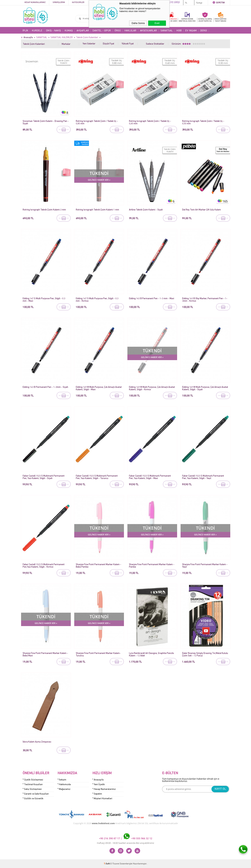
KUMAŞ (69, 31)
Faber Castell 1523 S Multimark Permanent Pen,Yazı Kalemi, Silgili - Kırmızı (44, 566)
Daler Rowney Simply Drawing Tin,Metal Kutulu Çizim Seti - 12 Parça (205, 655)
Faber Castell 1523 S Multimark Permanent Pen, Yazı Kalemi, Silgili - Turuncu (97, 477)
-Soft (107, 864)
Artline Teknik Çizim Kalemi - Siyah (146, 210)
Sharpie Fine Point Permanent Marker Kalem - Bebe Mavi (45, 655)
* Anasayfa (98, 780)
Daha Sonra (138, 23)
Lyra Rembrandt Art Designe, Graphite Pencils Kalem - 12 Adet (151, 655)
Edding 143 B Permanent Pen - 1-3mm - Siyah (45, 387)
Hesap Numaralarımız (35, 3)
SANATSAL (167, 31)
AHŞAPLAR (83, 31)
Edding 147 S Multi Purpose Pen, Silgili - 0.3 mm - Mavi (44, 300)
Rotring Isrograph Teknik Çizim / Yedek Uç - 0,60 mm (150, 122)
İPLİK (25, 31)
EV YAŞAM (191, 31)
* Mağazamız (64, 789)
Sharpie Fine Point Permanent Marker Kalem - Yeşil (205, 566)
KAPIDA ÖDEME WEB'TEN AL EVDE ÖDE (187, 20)
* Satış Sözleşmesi (32, 789)
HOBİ (179, 31)
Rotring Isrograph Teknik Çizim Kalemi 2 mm (44, 210)
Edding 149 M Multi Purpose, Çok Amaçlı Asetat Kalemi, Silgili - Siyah (205, 388)
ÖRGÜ (118, 31)
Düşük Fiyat (109, 44)
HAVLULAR (130, 31)
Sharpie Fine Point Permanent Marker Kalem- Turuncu (98, 655)
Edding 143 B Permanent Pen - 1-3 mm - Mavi (152, 299)
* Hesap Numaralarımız (104, 789)
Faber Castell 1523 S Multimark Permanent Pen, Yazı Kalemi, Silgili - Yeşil (203, 477)
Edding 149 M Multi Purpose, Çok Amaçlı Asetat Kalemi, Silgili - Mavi (99, 388)
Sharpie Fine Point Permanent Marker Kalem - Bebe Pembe (98, 566)
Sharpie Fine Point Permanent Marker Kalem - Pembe (152, 566)
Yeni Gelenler (89, 44)
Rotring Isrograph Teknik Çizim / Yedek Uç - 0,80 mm (97, 122)
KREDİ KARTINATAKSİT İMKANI (220, 20)
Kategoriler (78, 3)
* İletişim (62, 780)
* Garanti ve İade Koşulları (36, 794)
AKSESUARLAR (148, 31)
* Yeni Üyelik (99, 785)
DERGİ (204, 31)
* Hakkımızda (64, 785)
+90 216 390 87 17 (110, 838)
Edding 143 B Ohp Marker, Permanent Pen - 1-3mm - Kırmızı (205, 300)
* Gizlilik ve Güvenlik (33, 799)
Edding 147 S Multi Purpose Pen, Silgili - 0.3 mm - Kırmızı (97, 300)
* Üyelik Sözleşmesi (33, 780)
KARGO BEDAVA (171, 20)
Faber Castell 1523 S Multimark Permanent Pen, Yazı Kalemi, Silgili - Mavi (150, 477)
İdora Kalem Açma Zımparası (37, 742)
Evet (157, 23)
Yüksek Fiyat (128, 44)
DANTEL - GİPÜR (102, 31)
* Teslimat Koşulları (33, 785)
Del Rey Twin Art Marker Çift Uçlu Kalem (201, 210)
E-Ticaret (115, 864)
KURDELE (37, 31)
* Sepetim (97, 794)
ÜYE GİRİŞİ (174, 3)
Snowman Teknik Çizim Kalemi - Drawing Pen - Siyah (46, 122)
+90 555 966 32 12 (138, 838)
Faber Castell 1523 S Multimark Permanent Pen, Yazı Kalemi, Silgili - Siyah (44, 477)
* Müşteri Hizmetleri (102, 799)
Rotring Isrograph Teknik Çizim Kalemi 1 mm (97, 210)
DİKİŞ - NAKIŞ (54, 31)
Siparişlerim (59, 3)
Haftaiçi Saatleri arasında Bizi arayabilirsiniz (125, 843)
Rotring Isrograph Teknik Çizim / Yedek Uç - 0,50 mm (203, 122)
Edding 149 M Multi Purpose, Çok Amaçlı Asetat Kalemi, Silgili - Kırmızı (152, 388)
